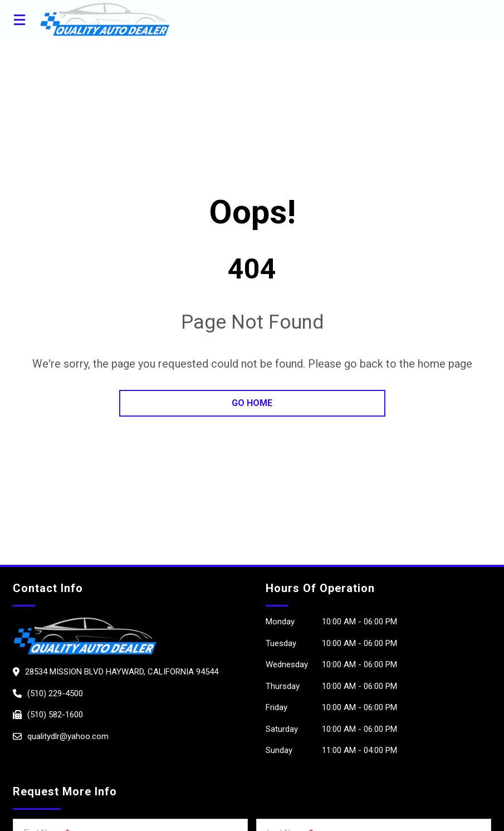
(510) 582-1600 (55, 715)
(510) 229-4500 (55, 693)
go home (252, 403)
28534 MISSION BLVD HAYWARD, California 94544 (122, 672)
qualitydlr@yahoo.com (68, 736)
